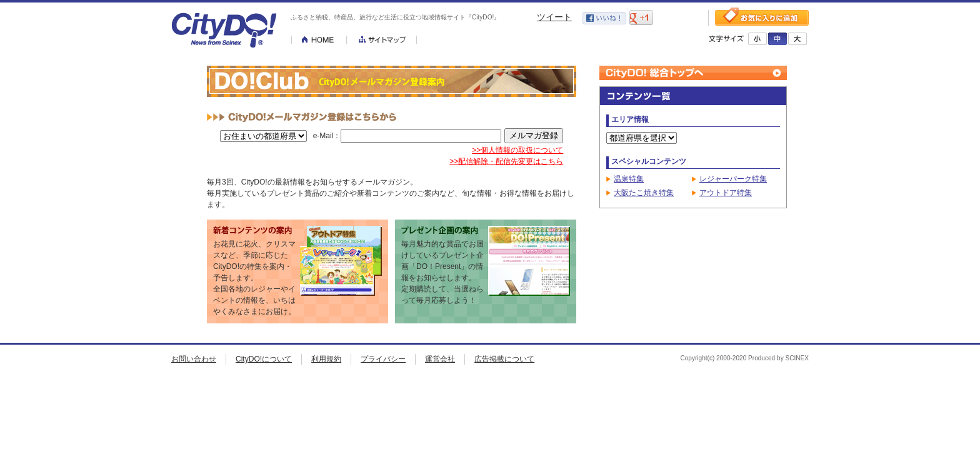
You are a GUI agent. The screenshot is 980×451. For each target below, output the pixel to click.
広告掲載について (504, 359)
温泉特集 (629, 179)
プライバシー (383, 359)
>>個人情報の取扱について (517, 150)
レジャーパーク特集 (733, 179)
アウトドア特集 (726, 193)
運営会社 (440, 359)
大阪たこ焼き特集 (644, 193)
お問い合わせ (194, 359)
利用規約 (326, 359)
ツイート (554, 17)
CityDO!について (264, 359)
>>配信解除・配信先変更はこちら (506, 161)
